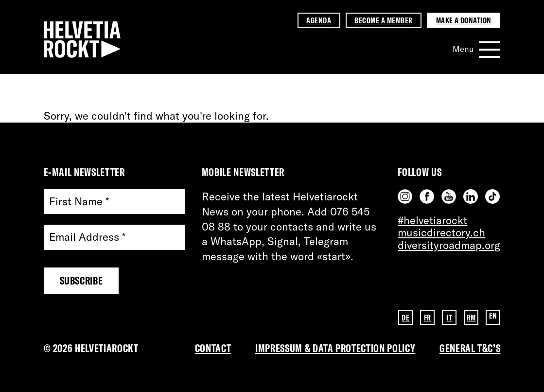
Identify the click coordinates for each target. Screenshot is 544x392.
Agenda (319, 20)
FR (428, 317)
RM (471, 317)
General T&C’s (470, 348)
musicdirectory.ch (441, 232)
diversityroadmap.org (449, 245)
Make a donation (464, 20)
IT (449, 317)
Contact (213, 348)
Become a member (383, 20)
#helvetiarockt (432, 220)
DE (405, 317)
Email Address (87, 237)
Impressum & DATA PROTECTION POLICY (335, 348)
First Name (79, 202)
